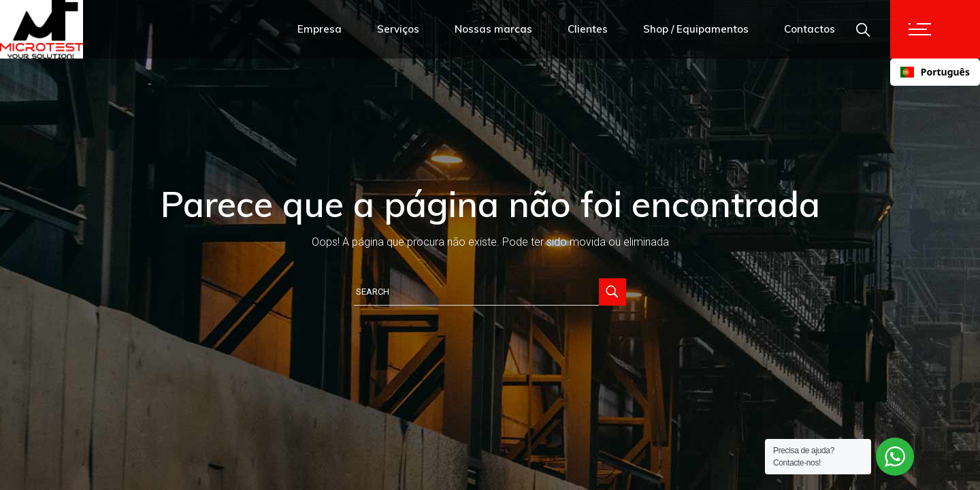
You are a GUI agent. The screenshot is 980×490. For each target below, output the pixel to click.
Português (935, 72)
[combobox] (935, 72)
